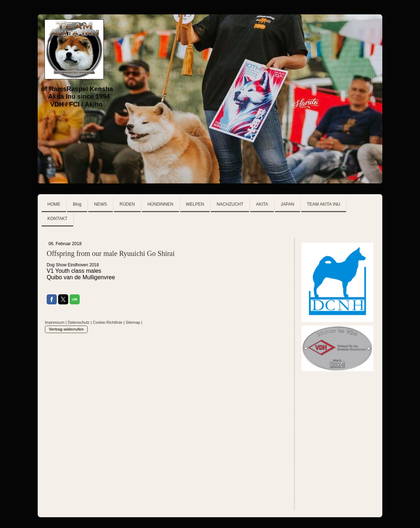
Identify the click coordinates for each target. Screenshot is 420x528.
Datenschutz (78, 322)
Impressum (55, 322)
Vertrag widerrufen (66, 329)
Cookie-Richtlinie (108, 322)
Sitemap (133, 322)
